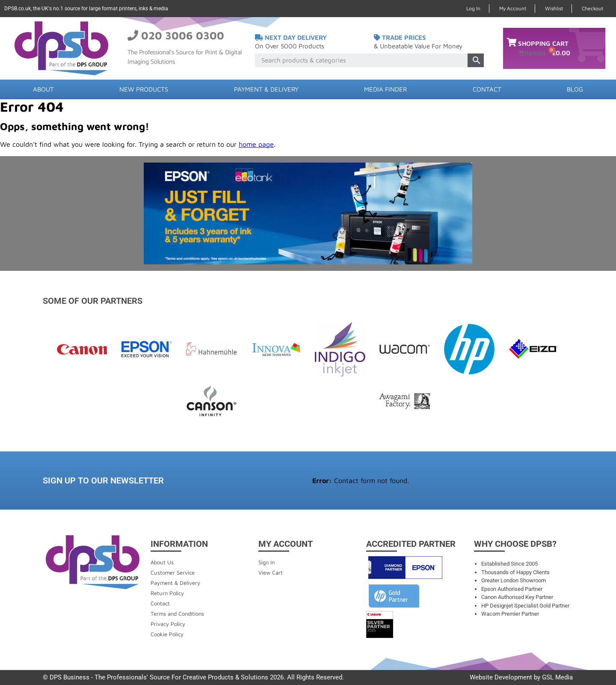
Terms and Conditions (177, 614)
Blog (575, 89)
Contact (487, 89)
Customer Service (173, 572)
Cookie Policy (167, 634)
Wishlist (554, 8)
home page (256, 144)
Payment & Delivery (266, 89)
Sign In (267, 562)
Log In (473, 8)
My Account (513, 8)
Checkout (592, 8)
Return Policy (167, 593)
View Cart (271, 572)
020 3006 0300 (183, 35)
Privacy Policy (168, 624)
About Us (162, 562)
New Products (144, 89)
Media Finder (385, 89)
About (43, 89)
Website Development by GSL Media (521, 677)
